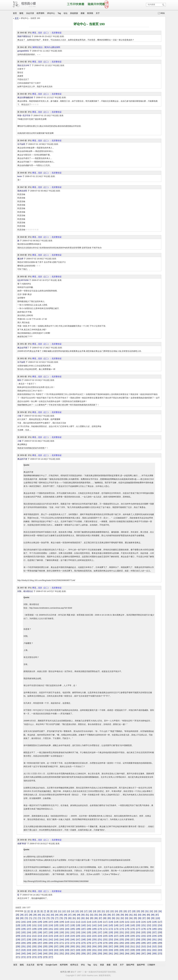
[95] (135, 918)
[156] (23, 929)
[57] (114, 915)
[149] (133, 925)
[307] (111, 946)
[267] (40, 943)
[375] (40, 957)
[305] (100, 946)
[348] (40, 953)
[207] (154, 932)
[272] (67, 943)
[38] (31, 915)
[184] (29, 932)
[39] (35, 915)
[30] (143, 911)
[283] (127, 943)
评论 (83, 965)
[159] (40, 929)
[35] (18, 915)
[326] (67, 950)
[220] (78, 936)
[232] (143, 936)
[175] (127, 929)
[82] (79, 918)
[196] (94, 932)
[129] (23, 925)
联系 (115, 965)
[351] (56, 953)
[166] (78, 929)
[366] (138, 953)
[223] (94, 936)
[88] (105, 918)
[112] (78, 922)
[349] (45, 953)
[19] (95, 911)
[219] (73, 936)
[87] (100, 918)
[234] (154, 936)
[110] (67, 922)
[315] (154, 946)
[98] (149, 918)
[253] (111, 939)
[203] (133, 932)
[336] (122, 950)
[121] (127, 922)
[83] (83, 918)
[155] (18, 929)
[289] (160, 943)
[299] (67, 946)
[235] (160, 936)
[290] (18, 946)
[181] (160, 929)
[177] (138, 929)
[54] (100, 915)
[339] (138, 950)
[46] (65, 915)
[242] (51, 939)
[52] (92, 915)
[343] (160, 950)
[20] (99, 911)
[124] (143, 922)
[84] (87, 918)
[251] (100, 939)
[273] (73, 943)
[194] (84, 932)
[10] (55, 911)
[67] (157, 915)
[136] (62, 925)
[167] (84, 929)
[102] (23, 922)
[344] (18, 953)
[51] (87, 915)
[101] (18, 922)
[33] (156, 911)
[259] (143, 939)
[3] (32, 911)
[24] (116, 911)
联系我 (90, 13)
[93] (127, 918)
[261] (154, 939)
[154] (160, 925)
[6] (42, 911)
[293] (34, 946)
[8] (48, 911)
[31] (147, 911)
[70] (26, 918)
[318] (23, 950)
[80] (70, 918)
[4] (35, 911)
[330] (89, 950)
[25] (121, 911)
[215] (51, 936)
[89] (109, 918)
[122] (133, 922)
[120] (122, 922)
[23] (112, 911)
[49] (79, 915)
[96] (140, 918)
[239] (34, 939)
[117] (105, 922)
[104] (34, 922)
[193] (78, 932)
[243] (56, 939)
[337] (127, 950)
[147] (122, 925)
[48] (74, 915)
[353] (67, 953)
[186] (40, 932)
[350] (51, 953)
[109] (62, 922)
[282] (122, 943)
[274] (78, 943)
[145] (111, 925)
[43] (52, 915)
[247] (78, 939)
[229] (127, 936)
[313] (143, 946)
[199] (111, 932)
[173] (116, 929)
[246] (73, 939)
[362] (116, 953)
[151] (143, 925)
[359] (100, 953)
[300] (73, 946)
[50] (83, 915)
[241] (45, 939)
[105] (40, 922)
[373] (29, 957)
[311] (133, 946)
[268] (45, 943)
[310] (127, 946)
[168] (89, 929)
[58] (118, 915)
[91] (118, 918)
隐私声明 (130, 965)
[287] (149, 943)
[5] (38, 911)
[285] (138, 943)
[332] (100, 950)
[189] (56, 932)
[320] (34, 950)
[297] (56, 946)
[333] (105, 950)
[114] (89, 922)
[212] (34, 936)
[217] (62, 936)
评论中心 (51, 13)
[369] (154, 953)
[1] (25, 911)
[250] (94, 939)
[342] (154, 950)
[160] (45, 929)
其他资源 (74, 13)
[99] (153, 918)
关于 (98, 13)
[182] (18, 932)
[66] (153, 915)
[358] (94, 953)
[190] (62, 932)
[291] (23, 946)
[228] (122, 936)
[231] (138, 936)
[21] (103, 911)
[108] (56, 922)
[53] (96, 915)
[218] (67, 936)
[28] (134, 911)
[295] (45, 946)
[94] (131, 918)
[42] (48, 915)
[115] (94, 922)
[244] (62, 939)
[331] (94, 950)
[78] (61, 918)
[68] (18, 918)
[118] (111, 922)
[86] (96, 918)
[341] (149, 950)
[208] (160, 932)
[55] (105, 915)
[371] (18, 957)
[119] (116, 922)
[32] (151, 911)
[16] (81, 911)
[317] (18, 950)
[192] (73, 932)
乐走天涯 (30, 13)
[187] (45, 932)
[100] (158, 918)
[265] (29, 943)
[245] (67, 939)
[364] (127, 953)
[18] (90, 911)
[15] (77, 911)
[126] (154, 922)
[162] (56, 929)
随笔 (21, 13)
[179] (149, 929)
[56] (109, 915)
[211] (29, 936)
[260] (149, 939)
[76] (52, 918)
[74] (44, 918)
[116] (100, 922)
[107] (51, 922)
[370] (160, 953)
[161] (51, 929)
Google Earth (51, 965)
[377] (51, 957)
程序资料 (40, 13)
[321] (40, 950)
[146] (116, 925)
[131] (34, 925)
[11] (60, 911)
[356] (84, 953)
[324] (56, 950)
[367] (143, 953)
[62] (135, 915)
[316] (160, 946)
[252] (105, 939)
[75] (48, 918)
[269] (51, 943)
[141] (89, 925)
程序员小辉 (65, 972)
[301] (78, 946)
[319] (29, 950)
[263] (18, 943)
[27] (129, 911)
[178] (143, 929)
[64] (144, 915)
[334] (111, 950)
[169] (94, 929)
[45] (61, 915)
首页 (15, 13)
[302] (84, 946)
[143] (100, 925)
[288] (154, 943)
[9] (51, 911)
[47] (70, 915)
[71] (31, 918)
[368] (149, 953)
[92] (122, 918)
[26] (125, 911)
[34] (160, 911)
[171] (105, 929)
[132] (40, 925)
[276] (89, 943)
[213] (40, 936)
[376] (45, 957)
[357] (89, 953)
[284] (133, 943)
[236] (18, 939)
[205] (143, 932)
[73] (39, 918)
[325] (62, 950)
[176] (133, 929)
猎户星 (40, 965)
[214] (45, 936)
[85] (92, 918)
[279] (105, 943)
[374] (34, 957)
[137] (67, 925)
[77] (57, 918)
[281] (116, 943)
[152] (149, 925)
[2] (29, 911)
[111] (73, 922)
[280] (111, 943)
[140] (84, 925)
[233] (149, 936)
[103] (29, 922)
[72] (35, 918)
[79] (65, 918)
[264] (23, 943)
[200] (116, 932)
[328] (78, 950)
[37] (26, 915)
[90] (114, 918)
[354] (73, 953)
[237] (23, 939)
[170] (100, 929)
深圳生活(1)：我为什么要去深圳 (46, 47)
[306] (105, 946)
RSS (163, 13)
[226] (111, 936)
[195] (89, 932)
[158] (34, 929)
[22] (108, 911)
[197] (100, 932)
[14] (73, 911)
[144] (105, 925)
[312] (138, 946)
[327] (73, 950)
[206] (149, 932)
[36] (22, 915)
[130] (29, 925)
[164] (67, 929)
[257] (133, 939)
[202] (127, 932)
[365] (133, 953)
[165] (73, 929)
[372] (23, 957)
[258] (138, 939)
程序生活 (74, 965)
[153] (154, 925)
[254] (116, 939)
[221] (84, 936)
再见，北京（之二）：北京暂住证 (47, 33)
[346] (29, 953)
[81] (74, 918)
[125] (149, 922)
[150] (138, 925)
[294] (40, 946)
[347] (34, 953)
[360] (105, 953)
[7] (45, 911)
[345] (23, 953)
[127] (160, 922)
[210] (23, 936)
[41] (44, 915)
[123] (138, 922)
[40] (39, 915)
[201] (122, 932)
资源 (102, 965)
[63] (140, 915)
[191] (67, 932)
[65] (149, 915)
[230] (133, 936)
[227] (116, 936)
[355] (78, 953)
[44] (57, 915)
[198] (105, 932)
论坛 (65, 13)
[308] (116, 946)
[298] (62, 946)
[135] (56, 925)
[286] (143, 943)
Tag (59, 13)
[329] (84, 950)
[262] (160, 939)
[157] (29, 929)
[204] (138, 932)
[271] (62, 943)
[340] (143, 950)
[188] (51, 932)
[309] (122, 946)
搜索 (83, 13)
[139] (78, 925)
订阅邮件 (151, 965)
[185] (34, 932)
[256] (127, 939)
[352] (62, 953)
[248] (84, 939)
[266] (34, 943)
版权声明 (141, 965)
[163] (62, 929)
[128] (18, 925)
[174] (122, 929)
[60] (127, 915)
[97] (144, 918)
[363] (122, 953)
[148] (127, 925)
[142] (94, 925)
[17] (86, 911)
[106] (45, 922)
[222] (89, 936)
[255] (122, 939)
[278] (100, 943)
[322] (45, 950)
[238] (29, 939)
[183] (23, 932)
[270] (56, 943)
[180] (154, 929)
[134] (51, 925)
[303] (89, 946)
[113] (84, 922)
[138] (73, 925)
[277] (94, 943)
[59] (122, 915)
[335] (116, 950)
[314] (149, 946)
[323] (51, 950)
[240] (40, 939)
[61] (131, 915)
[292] (29, 946)
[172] (111, 929)
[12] (64, 911)
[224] (100, 936)
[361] (111, 953)
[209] (18, 936)
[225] (105, 936)
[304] (94, 946)
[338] (133, 950)
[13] (68, 911)
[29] (138, 911)
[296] (51, 946)
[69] (22, 918)
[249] (89, 939)
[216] (56, 936)
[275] (84, 943)
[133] (45, 925)
